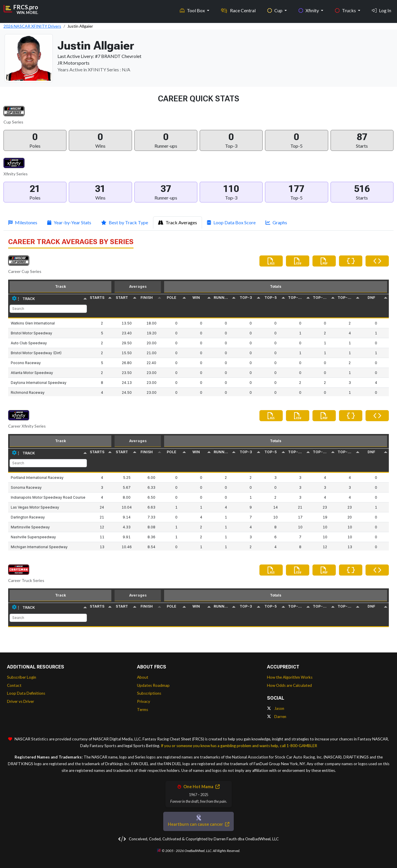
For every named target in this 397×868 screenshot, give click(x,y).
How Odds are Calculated (289, 685)
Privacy (144, 701)
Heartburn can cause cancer (198, 824)
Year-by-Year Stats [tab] (69, 222)
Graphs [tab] (276, 222)
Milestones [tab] (23, 222)
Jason (276, 708)
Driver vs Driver (21, 701)
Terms (143, 710)
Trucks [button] (346, 9)
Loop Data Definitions (26, 693)
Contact (14, 685)
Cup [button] (275, 9)
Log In (382, 9)
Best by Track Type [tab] (125, 222)
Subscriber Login (22, 677)
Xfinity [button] (309, 9)
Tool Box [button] (193, 9)
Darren (277, 717)
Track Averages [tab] (178, 222)
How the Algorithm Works (290, 677)
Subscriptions (149, 693)
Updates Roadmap (153, 685)
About (143, 677)
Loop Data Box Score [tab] (231, 222)
